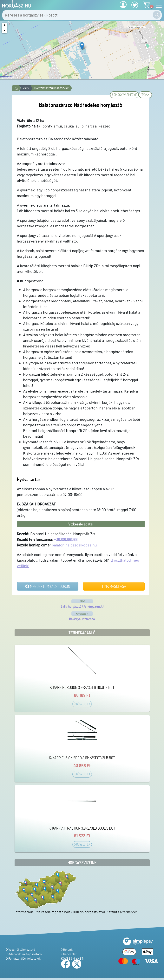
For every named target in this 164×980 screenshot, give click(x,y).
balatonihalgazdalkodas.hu (74, 545)
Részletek (82, 704)
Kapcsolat (69, 954)
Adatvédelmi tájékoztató (24, 954)
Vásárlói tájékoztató (21, 949)
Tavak (145, 95)
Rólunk (67, 949)
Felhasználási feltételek (23, 958)
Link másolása (114, 586)
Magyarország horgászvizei (52, 88)
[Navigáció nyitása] (158, 5)
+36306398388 (66, 539)
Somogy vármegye (124, 95)
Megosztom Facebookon (48, 586)
